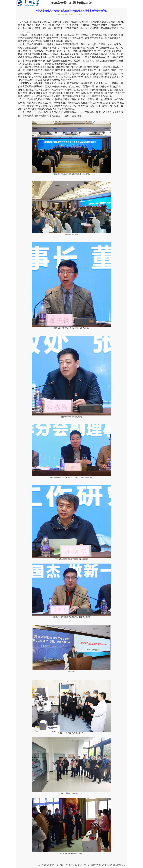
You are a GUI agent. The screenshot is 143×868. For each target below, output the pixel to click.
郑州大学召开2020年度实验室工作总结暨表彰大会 (108, 865)
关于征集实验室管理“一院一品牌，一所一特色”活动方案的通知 (62, 865)
